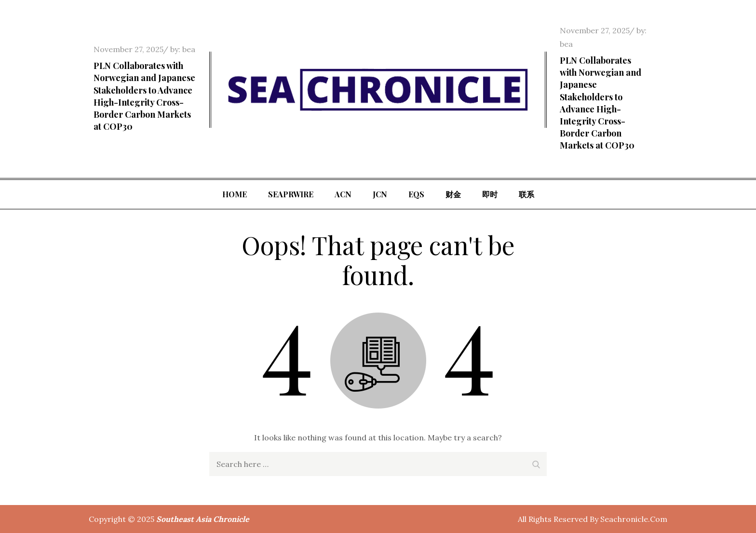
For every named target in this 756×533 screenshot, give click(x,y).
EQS (416, 194)
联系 (526, 194)
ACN (343, 194)
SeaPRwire (291, 194)
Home (235, 194)
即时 (490, 194)
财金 (453, 194)
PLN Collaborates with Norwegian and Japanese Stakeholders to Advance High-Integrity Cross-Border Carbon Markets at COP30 (144, 96)
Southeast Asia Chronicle (203, 519)
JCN (380, 194)
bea (189, 49)
